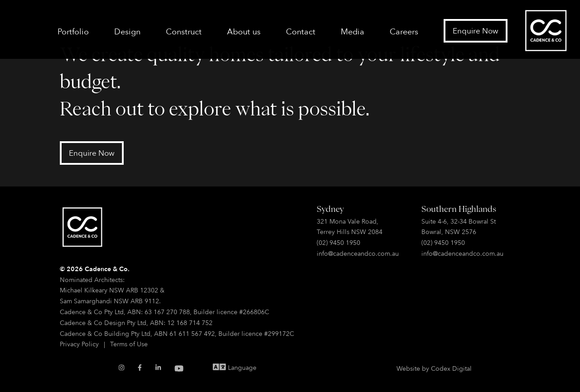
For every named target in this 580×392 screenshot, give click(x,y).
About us (244, 31)
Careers (404, 31)
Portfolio (73, 31)
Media (353, 31)
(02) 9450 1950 (338, 242)
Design (127, 31)
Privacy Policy (79, 344)
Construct (184, 31)
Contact (301, 31)
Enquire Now (476, 31)
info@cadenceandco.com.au (358, 253)
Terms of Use (129, 344)
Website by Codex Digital (434, 368)
